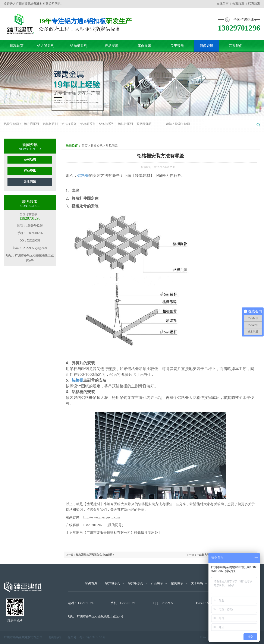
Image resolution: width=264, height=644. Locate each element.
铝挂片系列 (125, 124)
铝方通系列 (31, 124)
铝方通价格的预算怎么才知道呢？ (95, 555)
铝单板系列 (50, 124)
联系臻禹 (254, 4)
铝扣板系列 (69, 124)
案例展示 (177, 583)
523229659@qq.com (34, 248)
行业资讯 (30, 171)
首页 (85, 146)
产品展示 (157, 583)
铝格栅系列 (88, 124)
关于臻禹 (197, 583)
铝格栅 (83, 176)
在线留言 (223, 4)
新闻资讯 (97, 146)
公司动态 (30, 160)
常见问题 (30, 182)
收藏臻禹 (238, 4)
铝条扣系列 (107, 124)
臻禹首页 (91, 583)
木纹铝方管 (203, 555)
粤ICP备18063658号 (92, 637)
